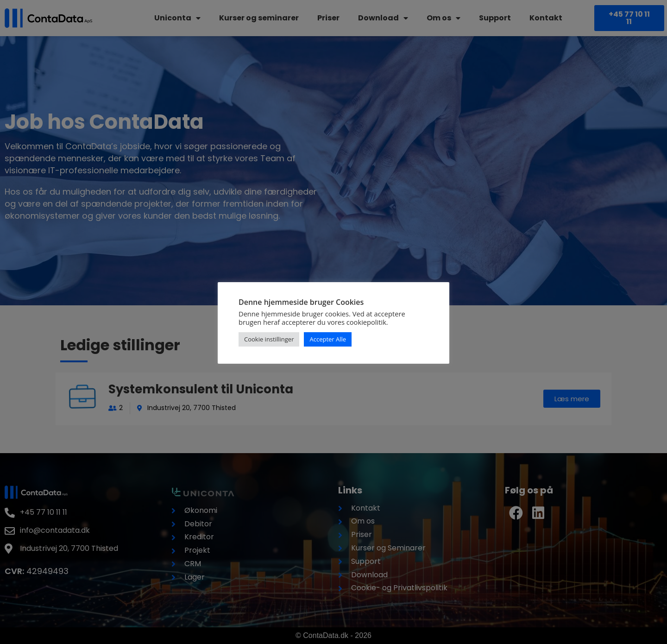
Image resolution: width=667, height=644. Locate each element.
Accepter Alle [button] (328, 339)
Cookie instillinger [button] (269, 339)
